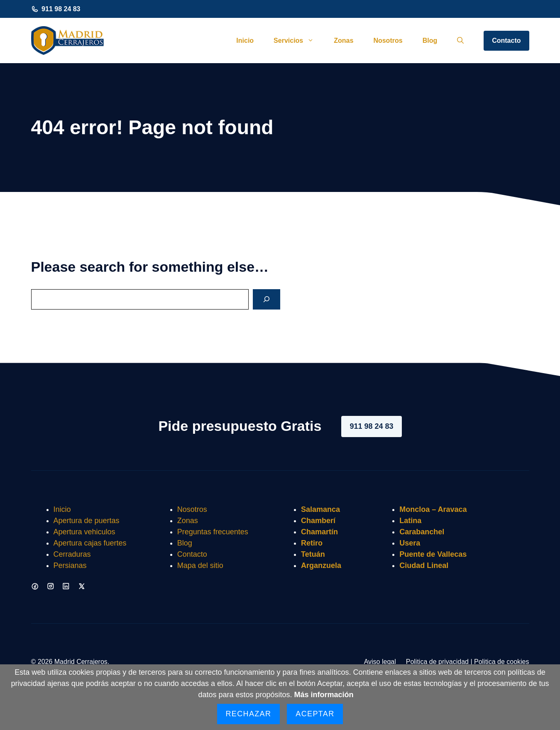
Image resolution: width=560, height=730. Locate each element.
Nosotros (388, 41)
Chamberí (318, 521)
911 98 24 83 (61, 9)
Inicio (245, 41)
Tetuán (313, 554)
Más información (324, 695)
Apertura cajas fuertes (90, 543)
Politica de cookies (502, 662)
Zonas (344, 41)
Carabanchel (422, 532)
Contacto (506, 41)
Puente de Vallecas (433, 554)
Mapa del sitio (200, 565)
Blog (430, 41)
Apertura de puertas (87, 521)
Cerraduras (72, 554)
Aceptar (315, 714)
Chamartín (319, 532)
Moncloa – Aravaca (433, 509)
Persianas (70, 565)
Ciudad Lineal (424, 565)
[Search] (267, 299)
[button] (460, 41)
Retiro (312, 543)
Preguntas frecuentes (213, 532)
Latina (410, 521)
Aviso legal (380, 662)
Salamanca (320, 509)
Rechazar (249, 714)
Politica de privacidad (437, 662)
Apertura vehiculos (84, 532)
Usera (410, 543)
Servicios (299, 41)
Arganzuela (321, 565)
